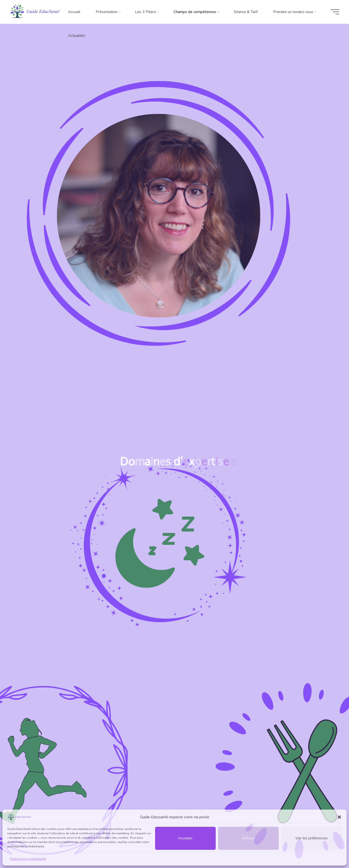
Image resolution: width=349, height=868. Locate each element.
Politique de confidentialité (28, 859)
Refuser (249, 838)
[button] (339, 817)
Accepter (185, 838)
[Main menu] (335, 12)
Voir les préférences (312, 838)
